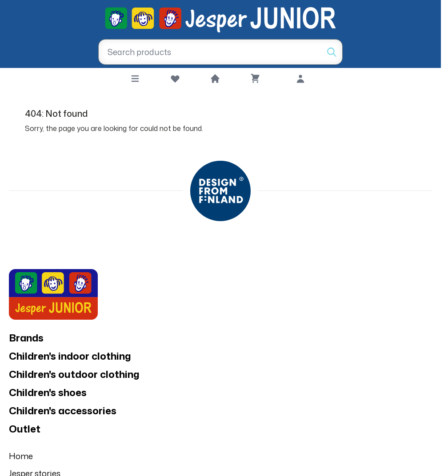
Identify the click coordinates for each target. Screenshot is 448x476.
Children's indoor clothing (70, 356)
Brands (26, 338)
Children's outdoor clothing (74, 374)
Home (21, 456)
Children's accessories (63, 411)
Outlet (25, 429)
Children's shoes (48, 392)
